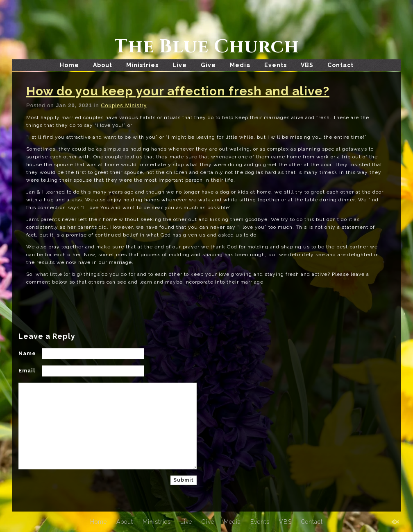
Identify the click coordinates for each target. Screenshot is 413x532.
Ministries (142, 65)
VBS (307, 65)
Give (208, 65)
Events (276, 65)
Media (240, 65)
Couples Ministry (124, 105)
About (103, 65)
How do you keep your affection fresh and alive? (178, 91)
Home (69, 65)
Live (180, 65)
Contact (340, 65)
